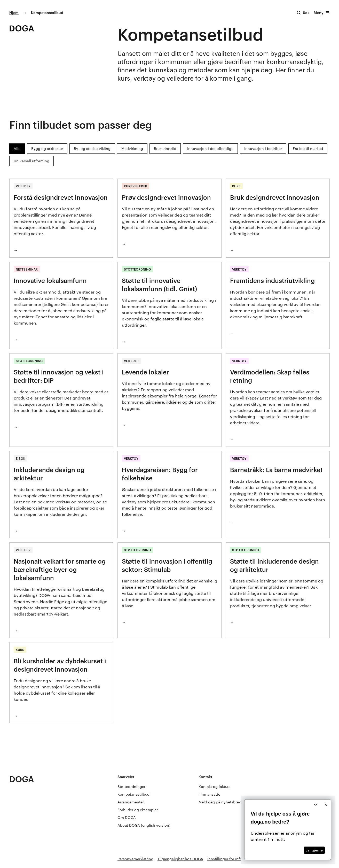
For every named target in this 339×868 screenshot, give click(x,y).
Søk (306, 13)
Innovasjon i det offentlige (210, 148)
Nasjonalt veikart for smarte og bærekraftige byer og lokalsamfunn (60, 569)
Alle (17, 148)
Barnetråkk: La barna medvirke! (276, 470)
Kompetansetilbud (133, 794)
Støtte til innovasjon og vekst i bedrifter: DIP (59, 376)
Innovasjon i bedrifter (263, 148)
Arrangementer (131, 802)
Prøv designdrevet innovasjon (166, 197)
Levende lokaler (145, 372)
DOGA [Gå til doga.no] (22, 779)
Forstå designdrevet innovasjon (61, 197)
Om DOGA (127, 817)
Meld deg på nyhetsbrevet (221, 802)
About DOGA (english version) (144, 825)
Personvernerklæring (135, 859)
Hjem (14, 13)
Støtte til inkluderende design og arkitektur (274, 565)
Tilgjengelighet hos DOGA (180, 859)
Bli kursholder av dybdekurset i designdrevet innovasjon (60, 665)
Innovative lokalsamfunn (50, 281)
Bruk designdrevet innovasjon (275, 197)
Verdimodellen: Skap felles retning (270, 376)
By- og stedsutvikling (92, 148)
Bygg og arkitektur (47, 148)
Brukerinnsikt (165, 148)
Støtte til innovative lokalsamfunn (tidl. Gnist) (159, 285)
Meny (322, 13)
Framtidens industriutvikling (272, 281)
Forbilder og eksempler (138, 810)
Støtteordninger (131, 786)
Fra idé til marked (308, 148)
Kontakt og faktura (215, 786)
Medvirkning (132, 148)
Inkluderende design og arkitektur (49, 474)
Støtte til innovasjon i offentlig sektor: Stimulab (167, 565)
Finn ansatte (209, 794)
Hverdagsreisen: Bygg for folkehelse (160, 474)
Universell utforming (31, 161)
